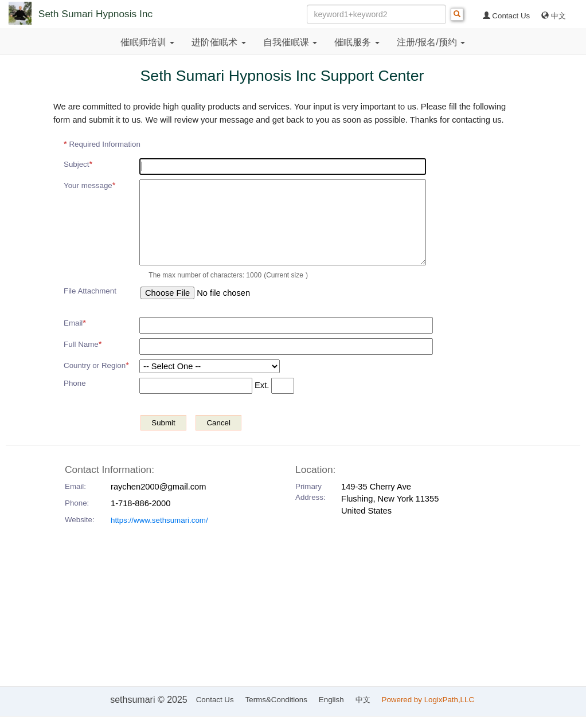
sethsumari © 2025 (149, 700)
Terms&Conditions (276, 700)
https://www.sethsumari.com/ (159, 520)
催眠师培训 (147, 42)
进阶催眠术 (218, 42)
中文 (554, 16)
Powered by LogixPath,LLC (429, 700)
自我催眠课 (290, 42)
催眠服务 (357, 42)
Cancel (218, 423)
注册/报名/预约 (431, 42)
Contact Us (507, 16)
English (331, 700)
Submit (163, 423)
